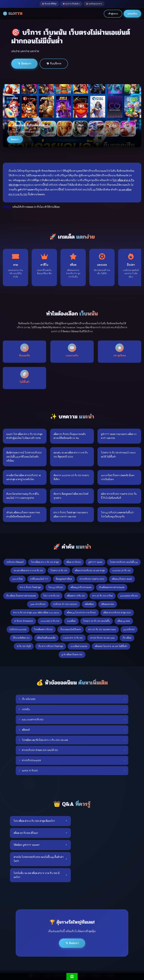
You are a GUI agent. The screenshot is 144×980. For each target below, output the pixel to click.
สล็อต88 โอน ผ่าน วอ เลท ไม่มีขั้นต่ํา (111, 646)
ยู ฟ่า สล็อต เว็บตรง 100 (72, 655)
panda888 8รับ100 (129, 596)
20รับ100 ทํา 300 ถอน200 (65, 604)
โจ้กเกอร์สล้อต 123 (21, 638)
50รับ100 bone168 (18, 629)
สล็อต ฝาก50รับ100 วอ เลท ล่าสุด (90, 571)
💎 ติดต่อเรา (24, 64)
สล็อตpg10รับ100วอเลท (81, 587)
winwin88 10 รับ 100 (50, 621)
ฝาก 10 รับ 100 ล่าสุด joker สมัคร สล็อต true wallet (36, 613)
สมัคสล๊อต (89, 604)
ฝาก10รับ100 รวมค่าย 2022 (92, 579)
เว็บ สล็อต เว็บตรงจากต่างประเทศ (21, 596)
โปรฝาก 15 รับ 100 (59, 571)
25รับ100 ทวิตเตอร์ (15, 562)
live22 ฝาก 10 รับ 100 (73, 638)
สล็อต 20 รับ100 (74, 562)
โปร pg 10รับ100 (56, 587)
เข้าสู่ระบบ (113, 14)
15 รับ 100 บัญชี (24, 646)
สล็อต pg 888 (124, 621)
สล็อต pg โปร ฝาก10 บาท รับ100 (81, 613)
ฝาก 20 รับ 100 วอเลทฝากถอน (102, 629)
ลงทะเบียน (132, 14)
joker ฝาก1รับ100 (38, 604)
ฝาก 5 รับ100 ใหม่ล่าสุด (30, 587)
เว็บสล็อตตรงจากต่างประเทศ (112, 587)
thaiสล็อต (71, 621)
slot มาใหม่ (17, 579)
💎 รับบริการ (54, 64)
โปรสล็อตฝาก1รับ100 (43, 629)
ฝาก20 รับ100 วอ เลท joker (103, 638)
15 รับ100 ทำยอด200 (24, 621)
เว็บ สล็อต (127, 638)
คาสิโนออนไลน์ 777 (39, 579)
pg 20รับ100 (129, 629)
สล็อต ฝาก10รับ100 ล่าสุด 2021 (117, 613)
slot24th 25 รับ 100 (121, 571)
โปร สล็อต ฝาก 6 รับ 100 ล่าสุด (45, 562)
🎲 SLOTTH (13, 14)
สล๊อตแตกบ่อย (108, 604)
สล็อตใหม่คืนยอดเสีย (46, 638)
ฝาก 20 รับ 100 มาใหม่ (103, 596)
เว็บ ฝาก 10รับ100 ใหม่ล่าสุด (51, 646)
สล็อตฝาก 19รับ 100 (76, 596)
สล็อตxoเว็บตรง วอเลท (122, 579)
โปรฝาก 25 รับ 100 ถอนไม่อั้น (97, 621)
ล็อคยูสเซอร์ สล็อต (64, 579)
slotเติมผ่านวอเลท (79, 646)
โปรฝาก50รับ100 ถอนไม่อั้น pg (124, 562)
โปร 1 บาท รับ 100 (51, 596)
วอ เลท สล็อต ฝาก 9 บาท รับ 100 (28, 571)
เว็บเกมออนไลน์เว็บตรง (71, 629)
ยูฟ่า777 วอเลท (95, 562)
